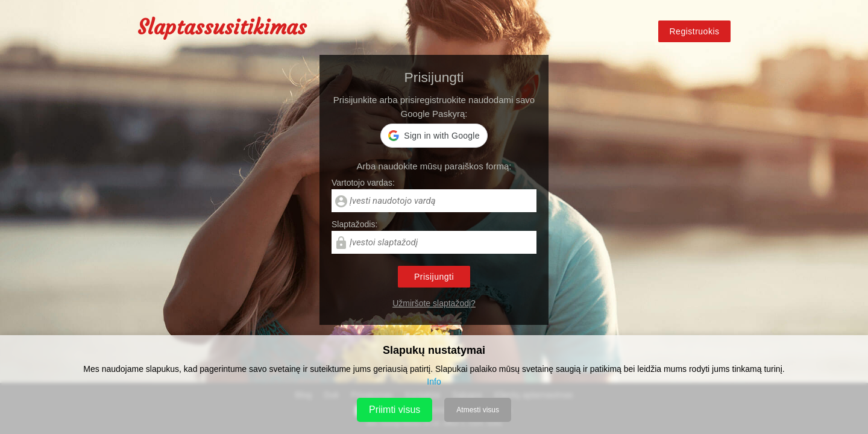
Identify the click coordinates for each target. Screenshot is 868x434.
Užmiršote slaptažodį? (434, 303)
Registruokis (694, 31)
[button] (434, 136)
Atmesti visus (478, 410)
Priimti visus (395, 410)
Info (434, 382)
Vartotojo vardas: (363, 183)
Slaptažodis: (354, 224)
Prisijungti (434, 277)
